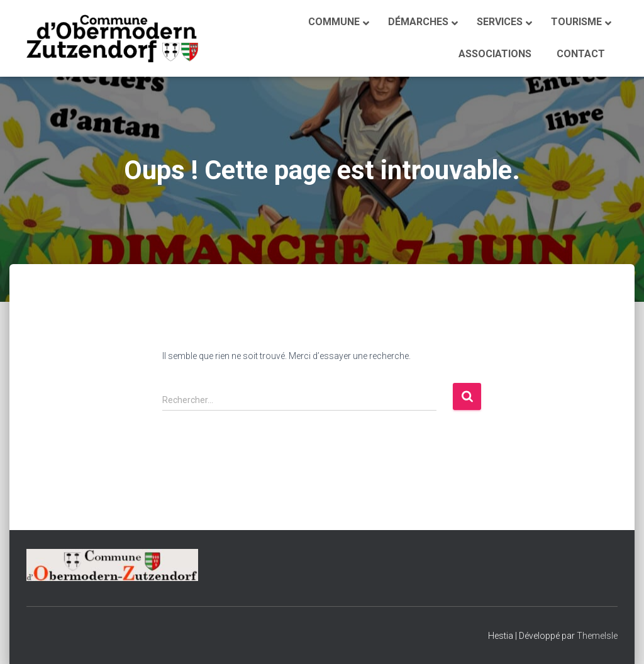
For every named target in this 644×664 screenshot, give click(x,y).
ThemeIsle (597, 636)
